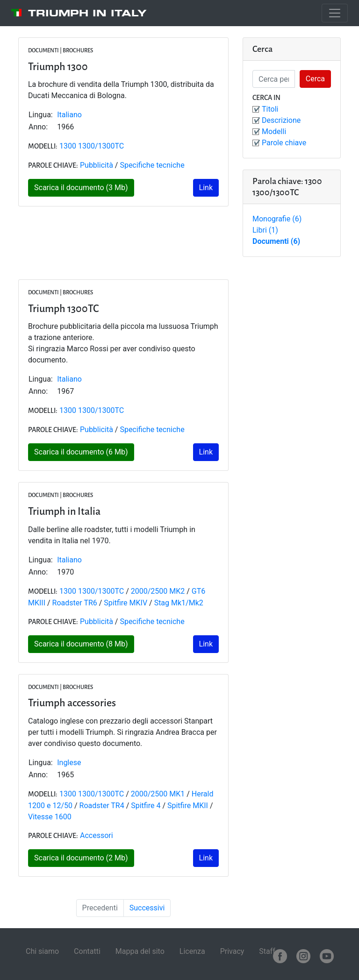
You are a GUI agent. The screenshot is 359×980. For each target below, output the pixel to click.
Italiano (69, 115)
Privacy (232, 951)
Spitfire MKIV (126, 603)
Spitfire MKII (188, 806)
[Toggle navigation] (335, 13)
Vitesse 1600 (50, 817)
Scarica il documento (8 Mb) (81, 644)
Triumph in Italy (87, 13)
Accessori (97, 835)
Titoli (270, 109)
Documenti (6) (276, 241)
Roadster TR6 (75, 603)
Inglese (69, 763)
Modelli (274, 131)
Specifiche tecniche (152, 165)
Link (206, 188)
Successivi (147, 908)
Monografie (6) (277, 219)
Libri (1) (265, 230)
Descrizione (281, 120)
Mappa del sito (140, 951)
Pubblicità (97, 165)
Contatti (87, 951)
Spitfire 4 (146, 806)
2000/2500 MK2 (158, 591)
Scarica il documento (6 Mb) (81, 452)
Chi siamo (42, 951)
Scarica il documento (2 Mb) (81, 858)
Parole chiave (284, 143)
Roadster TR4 (102, 806)
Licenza (192, 951)
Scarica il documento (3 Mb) (81, 188)
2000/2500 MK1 (158, 794)
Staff (267, 951)
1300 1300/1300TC (92, 146)
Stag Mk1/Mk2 (179, 603)
